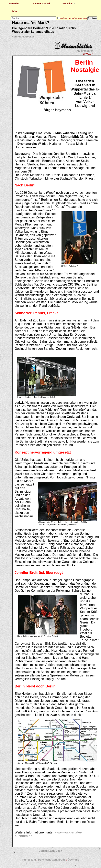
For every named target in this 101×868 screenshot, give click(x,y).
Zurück (43, 851)
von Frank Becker (23, 37)
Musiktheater (85, 51)
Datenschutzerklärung (52, 860)
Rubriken (69, 3)
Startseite (14, 3)
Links (14, 11)
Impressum (29, 860)
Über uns (73, 860)
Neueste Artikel (41, 3)
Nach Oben (55, 851)
